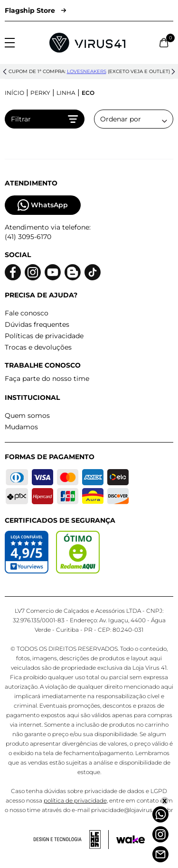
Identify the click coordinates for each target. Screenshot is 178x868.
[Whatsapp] (160, 814)
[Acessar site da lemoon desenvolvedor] (71, 840)
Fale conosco (27, 313)
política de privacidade (75, 800)
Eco (88, 93)
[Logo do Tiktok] (93, 272)
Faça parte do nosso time (47, 379)
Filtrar (45, 119)
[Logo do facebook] (13, 272)
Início (14, 93)
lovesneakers (87, 71)
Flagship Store (35, 10)
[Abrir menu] (10, 43)
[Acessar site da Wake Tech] (131, 840)
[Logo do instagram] (33, 272)
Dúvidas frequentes (37, 324)
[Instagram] (160, 834)
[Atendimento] (160, 854)
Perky (40, 93)
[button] (5, 72)
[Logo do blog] (73, 272)
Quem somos (27, 416)
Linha (66, 93)
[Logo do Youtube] (53, 272)
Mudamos (21, 427)
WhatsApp (43, 205)
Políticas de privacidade (44, 336)
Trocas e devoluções (38, 347)
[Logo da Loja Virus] (87, 43)
